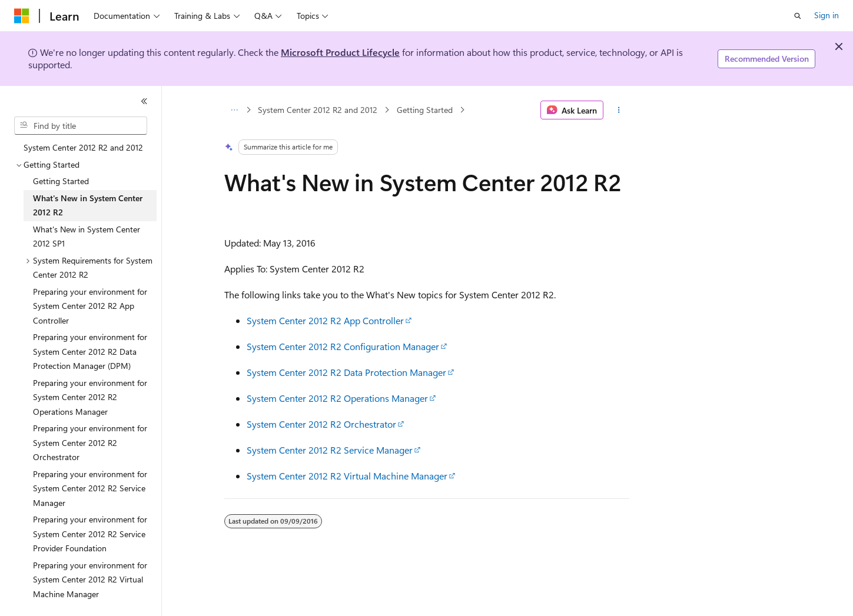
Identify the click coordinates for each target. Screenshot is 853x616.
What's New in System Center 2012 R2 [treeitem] (88, 205)
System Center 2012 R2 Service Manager (330, 450)
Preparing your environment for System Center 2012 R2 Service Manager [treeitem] (90, 488)
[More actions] (618, 110)
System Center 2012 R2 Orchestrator (321, 424)
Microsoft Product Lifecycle (340, 52)
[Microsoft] (22, 16)
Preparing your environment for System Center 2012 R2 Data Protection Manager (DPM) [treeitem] (90, 351)
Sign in (827, 15)
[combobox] (81, 126)
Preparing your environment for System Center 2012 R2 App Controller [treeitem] (90, 306)
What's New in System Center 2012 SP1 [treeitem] (87, 237)
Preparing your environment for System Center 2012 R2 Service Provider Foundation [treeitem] (90, 534)
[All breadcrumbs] (235, 110)
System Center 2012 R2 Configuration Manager (343, 346)
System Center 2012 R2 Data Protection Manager (346, 372)
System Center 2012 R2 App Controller (325, 320)
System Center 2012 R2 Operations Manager (337, 398)
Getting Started (425, 110)
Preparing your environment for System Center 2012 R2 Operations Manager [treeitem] (90, 397)
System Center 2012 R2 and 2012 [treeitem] (83, 147)
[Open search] (798, 16)
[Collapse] (144, 101)
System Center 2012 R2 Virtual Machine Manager (347, 476)
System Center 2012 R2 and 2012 (318, 110)
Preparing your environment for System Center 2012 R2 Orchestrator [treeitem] (90, 442)
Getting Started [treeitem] (61, 181)
